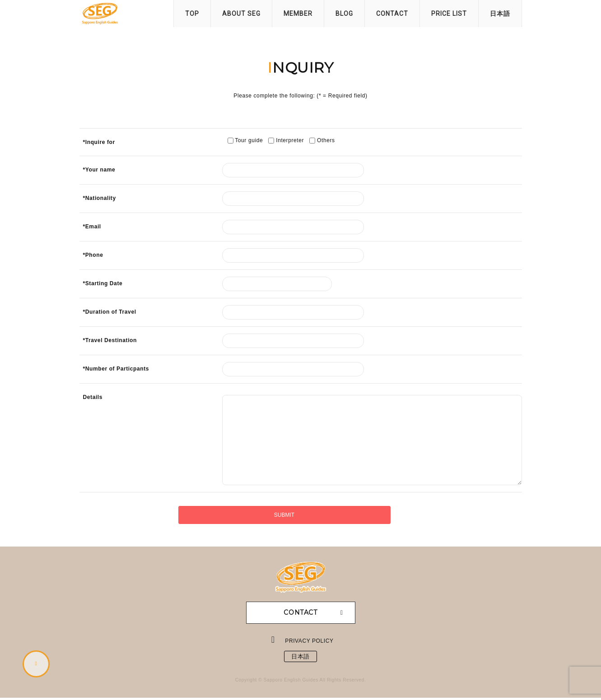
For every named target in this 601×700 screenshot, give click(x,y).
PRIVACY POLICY (310, 641)
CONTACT (392, 14)
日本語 (500, 14)
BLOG (344, 14)
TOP (192, 14)
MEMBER (298, 14)
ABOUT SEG (241, 14)
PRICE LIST (449, 14)
